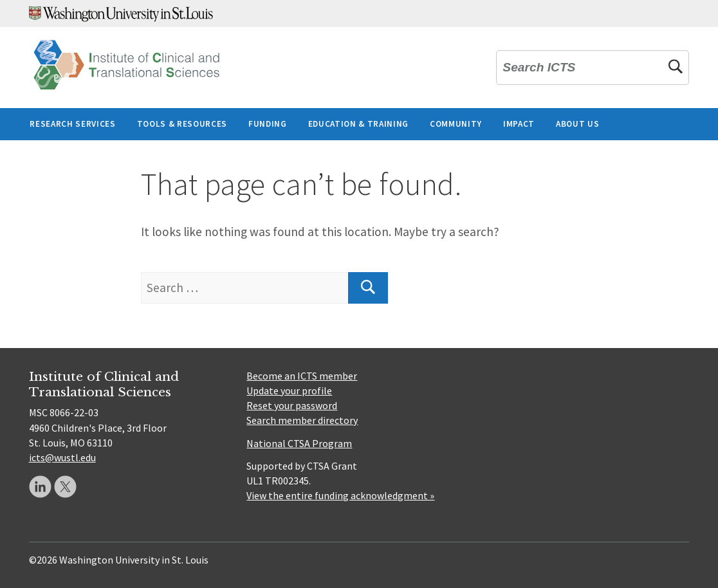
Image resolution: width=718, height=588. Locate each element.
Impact (519, 124)
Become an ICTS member (302, 376)
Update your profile (289, 390)
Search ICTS (539, 67)
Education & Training (358, 124)
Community (456, 124)
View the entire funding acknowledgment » (340, 495)
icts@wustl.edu (62, 457)
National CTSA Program (299, 443)
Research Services (72, 124)
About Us (577, 124)
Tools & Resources (182, 124)
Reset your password (292, 405)
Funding (268, 124)
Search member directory (302, 420)
